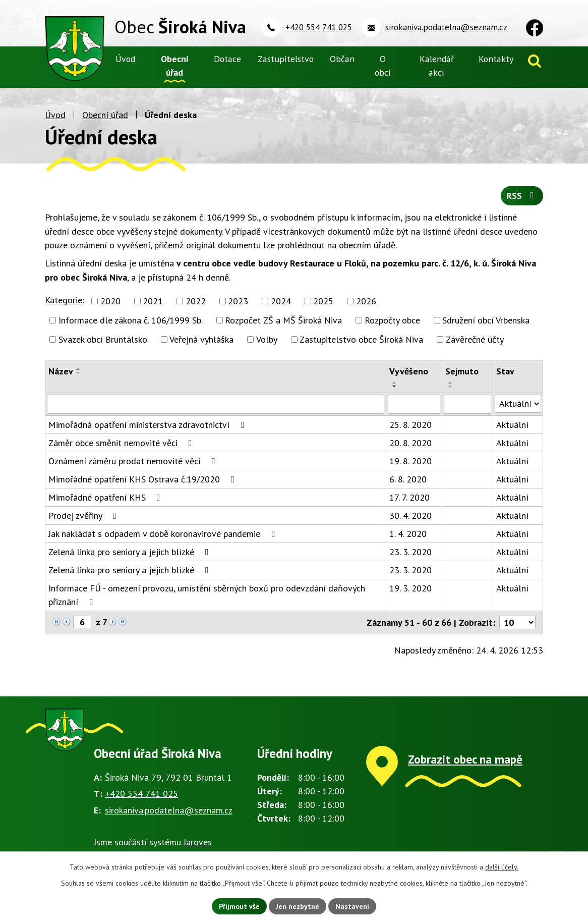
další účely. (502, 867)
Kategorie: (65, 300)
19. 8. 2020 (410, 461)
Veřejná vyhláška (201, 339)
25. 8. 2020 (410, 425)
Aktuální (512, 425)
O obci (383, 66)
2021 (153, 301)
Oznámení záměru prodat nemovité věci (134, 461)
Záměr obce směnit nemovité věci (122, 443)
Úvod (55, 115)
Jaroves (198, 842)
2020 (110, 301)
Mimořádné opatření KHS (106, 497)
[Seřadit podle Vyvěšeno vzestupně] (395, 383)
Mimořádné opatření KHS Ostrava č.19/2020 (143, 479)
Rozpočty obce (392, 320)
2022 (196, 301)
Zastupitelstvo (286, 59)
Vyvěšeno (409, 371)
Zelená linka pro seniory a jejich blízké (131, 552)
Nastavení (352, 906)
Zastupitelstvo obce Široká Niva (361, 339)
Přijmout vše (239, 906)
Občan (342, 59)
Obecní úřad (105, 115)
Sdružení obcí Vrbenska (486, 320)
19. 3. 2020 (410, 588)
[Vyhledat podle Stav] (518, 404)
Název (61, 371)
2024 (281, 301)
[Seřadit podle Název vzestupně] (79, 369)
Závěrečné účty (475, 339)
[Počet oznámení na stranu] (517, 622)
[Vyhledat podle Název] (216, 404)
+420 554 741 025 (141, 794)
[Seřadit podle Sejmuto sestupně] (451, 387)
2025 (323, 301)
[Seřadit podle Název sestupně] (79, 373)
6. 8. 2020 (408, 479)
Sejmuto (462, 371)
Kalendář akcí (437, 66)
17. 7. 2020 (409, 497)
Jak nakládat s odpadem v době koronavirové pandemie (164, 534)
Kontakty (496, 59)
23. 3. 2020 (410, 552)
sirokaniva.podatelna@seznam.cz (169, 810)
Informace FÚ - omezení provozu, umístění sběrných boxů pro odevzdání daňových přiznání (207, 595)
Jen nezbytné (298, 906)
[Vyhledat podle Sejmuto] (467, 404)
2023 (238, 301)
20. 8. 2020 (410, 443)
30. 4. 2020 (410, 515)
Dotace (227, 59)
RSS (522, 196)
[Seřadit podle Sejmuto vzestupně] (451, 383)
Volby (267, 339)
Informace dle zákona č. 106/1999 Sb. (131, 320)
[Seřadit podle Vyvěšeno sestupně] (395, 387)
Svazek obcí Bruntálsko (103, 339)
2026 (366, 301)
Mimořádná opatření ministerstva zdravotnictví (148, 425)
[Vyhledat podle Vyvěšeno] (414, 404)
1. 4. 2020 (408, 534)
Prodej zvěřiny (84, 515)
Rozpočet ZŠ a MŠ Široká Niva (283, 320)
